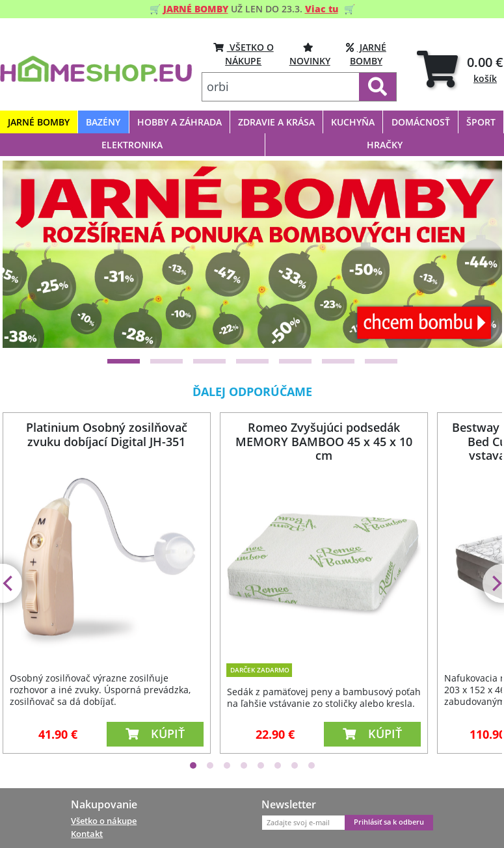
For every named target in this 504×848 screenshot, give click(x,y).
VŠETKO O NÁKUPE (244, 54)
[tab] (460, 69)
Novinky (310, 54)
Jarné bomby (366, 54)
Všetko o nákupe (104, 821)
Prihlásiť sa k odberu (389, 822)
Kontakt (87, 834)
